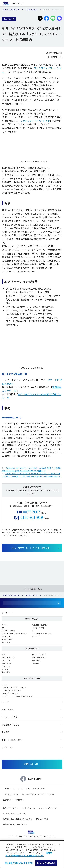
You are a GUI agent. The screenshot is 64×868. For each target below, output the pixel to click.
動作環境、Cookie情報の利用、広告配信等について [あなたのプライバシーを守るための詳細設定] (29, 854)
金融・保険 (6, 660)
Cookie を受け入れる (46, 863)
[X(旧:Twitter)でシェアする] (40, 18)
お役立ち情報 (8, 709)
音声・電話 (6, 642)
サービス (6, 613)
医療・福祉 (36, 660)
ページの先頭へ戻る (33, 589)
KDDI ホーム (7, 789)
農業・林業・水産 (39, 658)
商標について (41, 819)
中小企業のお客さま (11, 725)
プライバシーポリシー (47, 808)
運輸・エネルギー (8, 658)
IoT (3, 628)
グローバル (36, 636)
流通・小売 (6, 666)
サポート (12, 740)
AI (33, 631)
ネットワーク (7, 639)
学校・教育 (6, 672)
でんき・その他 (38, 628)
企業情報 (6, 800)
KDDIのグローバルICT (10, 693)
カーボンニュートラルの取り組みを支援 (17, 696)
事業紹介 (6, 732)
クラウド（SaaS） (9, 631)
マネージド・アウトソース (42, 633)
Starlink (4, 684)
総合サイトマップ (9, 808)
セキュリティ (7, 636)
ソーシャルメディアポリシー (13, 814)
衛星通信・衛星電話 (40, 625)
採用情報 (19, 800)
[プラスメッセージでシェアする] (59, 18)
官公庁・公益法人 (39, 655)
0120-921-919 (32, 517)
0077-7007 (32, 512)
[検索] (59, 603)
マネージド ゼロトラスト (11, 690)
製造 (3, 655)
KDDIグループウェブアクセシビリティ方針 (37, 794)
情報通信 (35, 663)
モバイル (5, 625)
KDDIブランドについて (34, 789)
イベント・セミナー (11, 717)
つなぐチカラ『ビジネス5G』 (13, 687)
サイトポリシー (27, 808)
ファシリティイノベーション (35, 121)
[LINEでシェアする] (53, 18)
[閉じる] (59, 845)
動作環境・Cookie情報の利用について (17, 819)
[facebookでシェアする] (47, 18)
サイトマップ (8, 747)
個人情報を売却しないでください (15, 824)
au (19, 789)
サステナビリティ (9, 794)
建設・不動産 (7, 663)
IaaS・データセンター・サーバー (14, 633)
